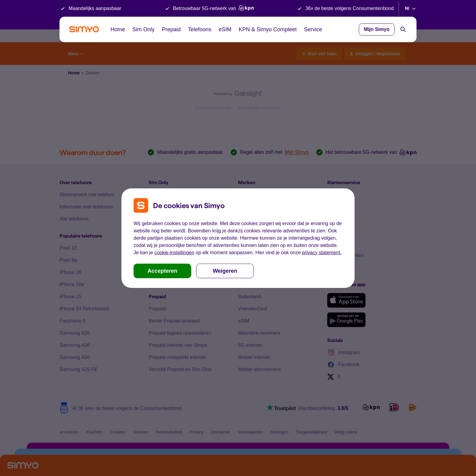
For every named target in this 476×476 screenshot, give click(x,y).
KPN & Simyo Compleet (268, 29)
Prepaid (171, 29)
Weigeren (225, 271)
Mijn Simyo (377, 29)
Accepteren (162, 271)
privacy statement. (322, 253)
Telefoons (200, 29)
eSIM (225, 29)
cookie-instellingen (174, 253)
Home (118, 29)
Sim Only (143, 29)
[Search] (403, 29)
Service (313, 29)
